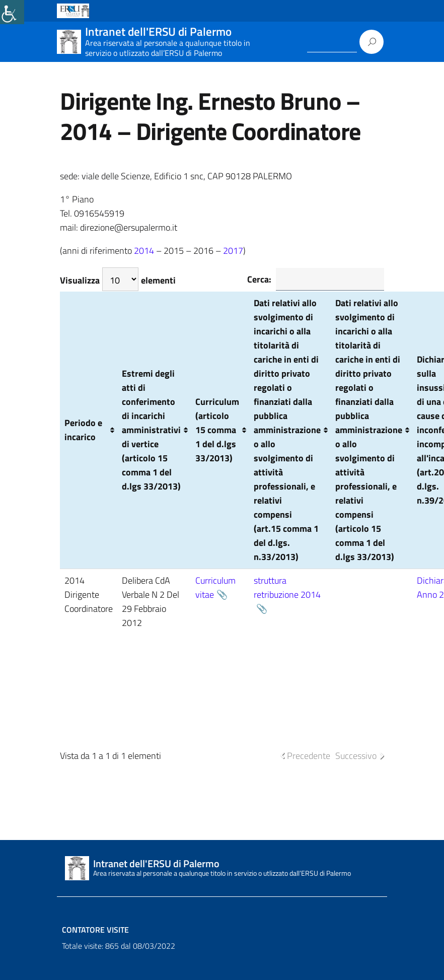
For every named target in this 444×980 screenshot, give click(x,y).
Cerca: (316, 279)
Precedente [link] (309, 756)
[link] (12, 12)
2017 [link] (233, 251)
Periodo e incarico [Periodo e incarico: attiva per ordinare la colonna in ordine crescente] (83, 430)
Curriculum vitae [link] (215, 587)
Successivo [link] (356, 756)
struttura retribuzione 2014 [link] (287, 587)
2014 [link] (144, 251)
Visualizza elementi (118, 279)
